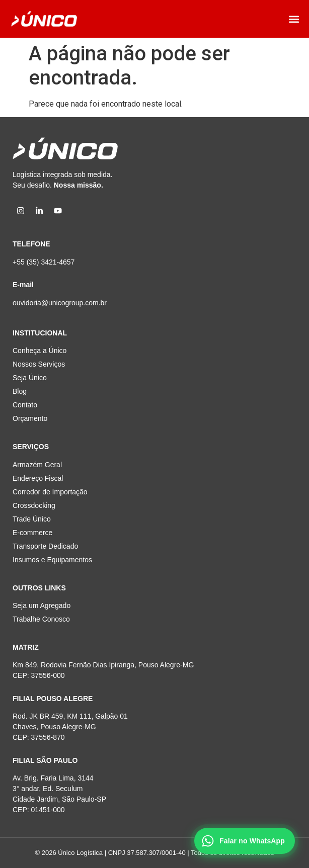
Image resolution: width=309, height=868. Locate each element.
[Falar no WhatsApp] (245, 841)
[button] (294, 19)
